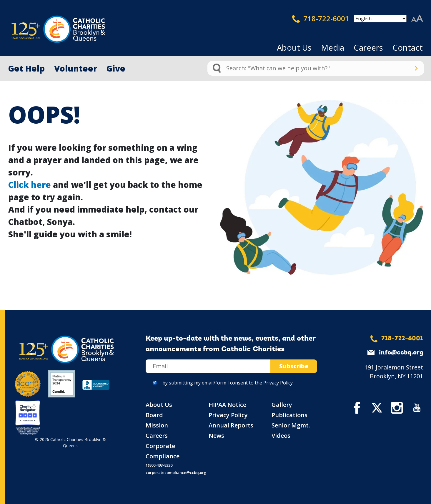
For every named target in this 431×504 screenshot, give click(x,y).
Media (333, 48)
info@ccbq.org (401, 353)
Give (116, 68)
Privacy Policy (278, 383)
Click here (30, 185)
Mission (157, 425)
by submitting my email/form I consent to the (228, 383)
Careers (368, 48)
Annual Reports (231, 425)
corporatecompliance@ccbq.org (176, 472)
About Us (294, 48)
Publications (289, 415)
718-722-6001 (321, 19)
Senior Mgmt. (291, 425)
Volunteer (76, 68)
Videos (281, 436)
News (216, 436)
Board (154, 415)
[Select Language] (380, 19)
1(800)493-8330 (159, 465)
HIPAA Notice (227, 405)
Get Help (26, 68)
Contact (408, 48)
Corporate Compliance (163, 451)
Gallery (282, 405)
